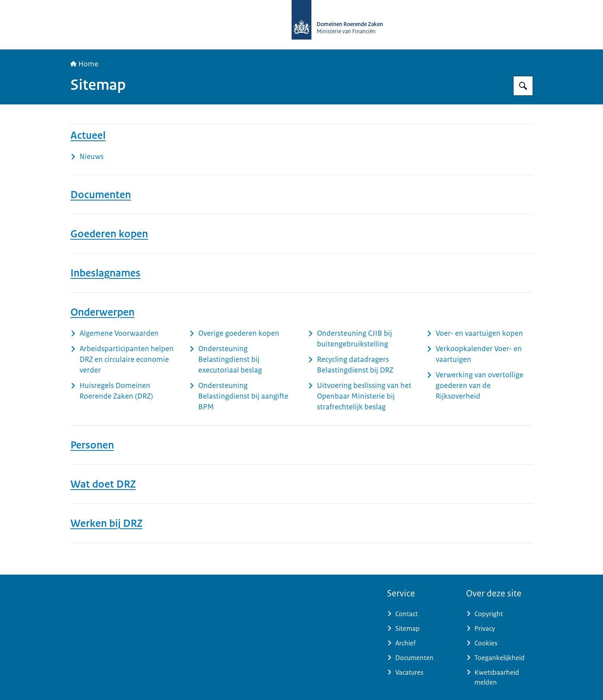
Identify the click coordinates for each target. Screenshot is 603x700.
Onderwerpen (102, 312)
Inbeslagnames (105, 273)
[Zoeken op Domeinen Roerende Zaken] (523, 86)
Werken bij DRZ (106, 523)
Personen (92, 445)
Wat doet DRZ (103, 484)
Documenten (101, 195)
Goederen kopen (109, 234)
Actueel (88, 135)
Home (84, 64)
